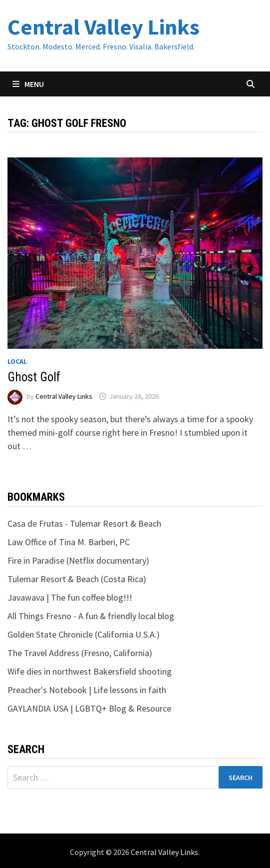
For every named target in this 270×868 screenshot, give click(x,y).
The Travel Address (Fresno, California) (80, 653)
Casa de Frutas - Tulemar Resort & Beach (84, 523)
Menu (28, 84)
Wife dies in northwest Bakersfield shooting (90, 671)
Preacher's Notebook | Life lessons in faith (87, 690)
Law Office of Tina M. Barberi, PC (69, 542)
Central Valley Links (104, 27)
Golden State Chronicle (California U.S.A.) (84, 634)
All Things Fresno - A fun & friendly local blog (91, 616)
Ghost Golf (34, 377)
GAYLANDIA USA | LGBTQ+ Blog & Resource (89, 708)
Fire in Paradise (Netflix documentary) (78, 560)
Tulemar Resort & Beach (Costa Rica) (77, 579)
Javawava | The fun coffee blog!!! (70, 597)
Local (17, 361)
